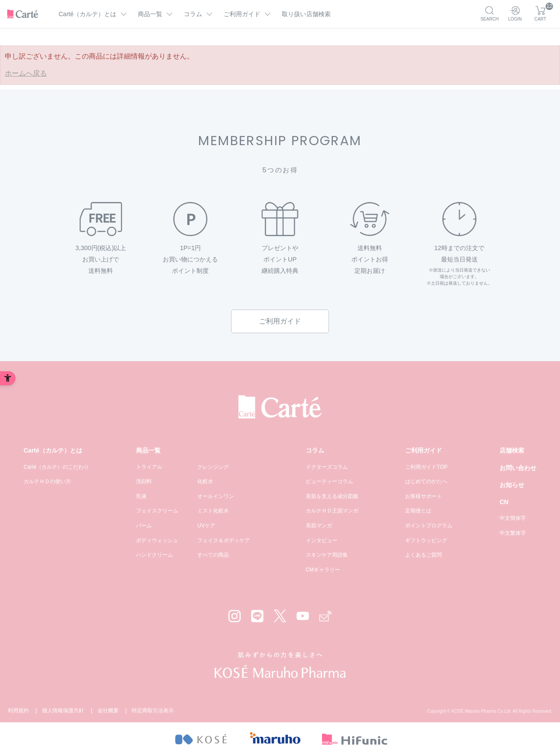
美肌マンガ (319, 526)
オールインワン (216, 496)
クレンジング (213, 467)
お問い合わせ (518, 468)
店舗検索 (512, 450)
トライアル (149, 467)
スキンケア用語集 (327, 555)
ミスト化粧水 (213, 511)
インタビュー (322, 540)
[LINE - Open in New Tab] (257, 616)
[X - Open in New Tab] (280, 616)
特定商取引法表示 (153, 711)
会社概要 (108, 711)
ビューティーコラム (329, 481)
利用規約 (18, 711)
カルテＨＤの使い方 (47, 481)
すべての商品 (213, 555)
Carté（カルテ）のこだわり (56, 467)
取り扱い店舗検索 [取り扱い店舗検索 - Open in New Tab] (306, 14)
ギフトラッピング (426, 540)
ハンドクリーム (154, 555)
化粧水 (205, 481)
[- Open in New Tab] (201, 739)
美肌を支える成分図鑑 (332, 496)
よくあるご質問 (423, 555)
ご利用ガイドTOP (426, 467)
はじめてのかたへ (426, 481)
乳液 (141, 496)
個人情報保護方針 (63, 711)
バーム (144, 526)
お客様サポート (423, 496)
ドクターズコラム (327, 467)
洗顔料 (144, 481)
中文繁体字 (513, 533)
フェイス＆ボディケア (224, 540)
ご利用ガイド (280, 321)
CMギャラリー (323, 570)
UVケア (206, 526)
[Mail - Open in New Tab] (325, 616)
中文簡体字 (513, 518)
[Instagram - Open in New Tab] (234, 616)
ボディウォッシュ (157, 540)
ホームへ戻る (26, 73)
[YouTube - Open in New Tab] (303, 616)
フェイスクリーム (157, 511)
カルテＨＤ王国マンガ (332, 511)
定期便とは (418, 511)
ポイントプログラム (429, 526)
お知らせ (512, 485)
